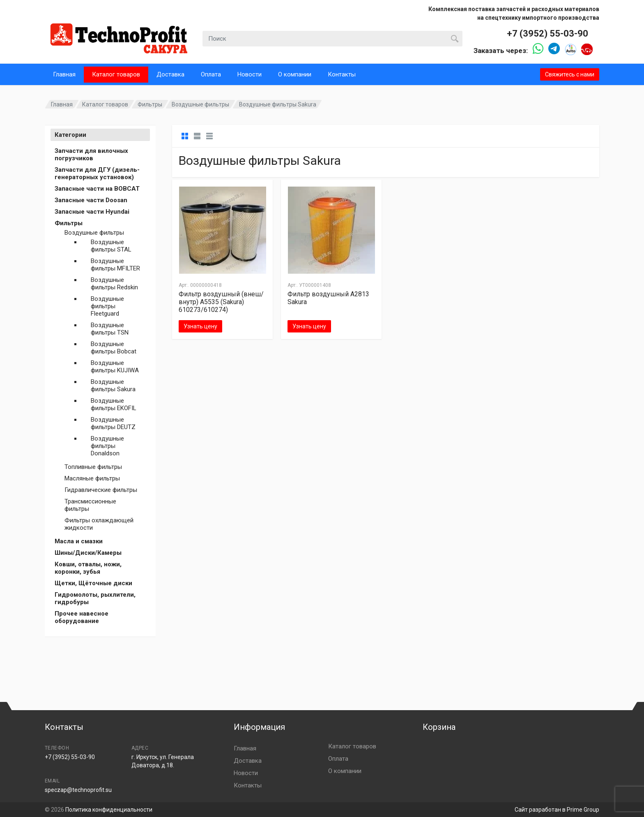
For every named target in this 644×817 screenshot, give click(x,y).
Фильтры (150, 104)
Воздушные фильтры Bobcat (114, 348)
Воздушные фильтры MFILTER (115, 265)
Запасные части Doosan (91, 200)
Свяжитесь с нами (570, 74)
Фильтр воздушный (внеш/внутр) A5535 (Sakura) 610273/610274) (221, 302)
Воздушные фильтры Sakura (113, 385)
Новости (250, 74)
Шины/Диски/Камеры (88, 553)
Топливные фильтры (93, 467)
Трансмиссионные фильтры (90, 505)
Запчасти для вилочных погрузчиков (91, 155)
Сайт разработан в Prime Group (557, 810)
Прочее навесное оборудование (82, 617)
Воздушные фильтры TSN (110, 329)
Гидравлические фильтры (101, 490)
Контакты (342, 74)
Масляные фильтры (92, 478)
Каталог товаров (116, 74)
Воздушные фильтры (200, 104)
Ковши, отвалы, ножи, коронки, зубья (88, 568)
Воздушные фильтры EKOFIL (114, 404)
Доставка (170, 74)
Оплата (211, 74)
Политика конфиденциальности (109, 810)
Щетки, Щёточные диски (93, 583)
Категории (70, 135)
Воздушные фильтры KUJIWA (115, 367)
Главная (64, 74)
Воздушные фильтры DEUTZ (113, 423)
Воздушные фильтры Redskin (114, 284)
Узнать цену (200, 326)
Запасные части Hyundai (92, 212)
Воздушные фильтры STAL (111, 246)
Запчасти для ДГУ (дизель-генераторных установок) (97, 173)
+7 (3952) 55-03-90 (547, 33)
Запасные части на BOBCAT (97, 189)
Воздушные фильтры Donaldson (107, 446)
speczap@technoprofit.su (78, 790)
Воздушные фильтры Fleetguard (107, 306)
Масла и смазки (79, 541)
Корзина (439, 727)
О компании (295, 74)
